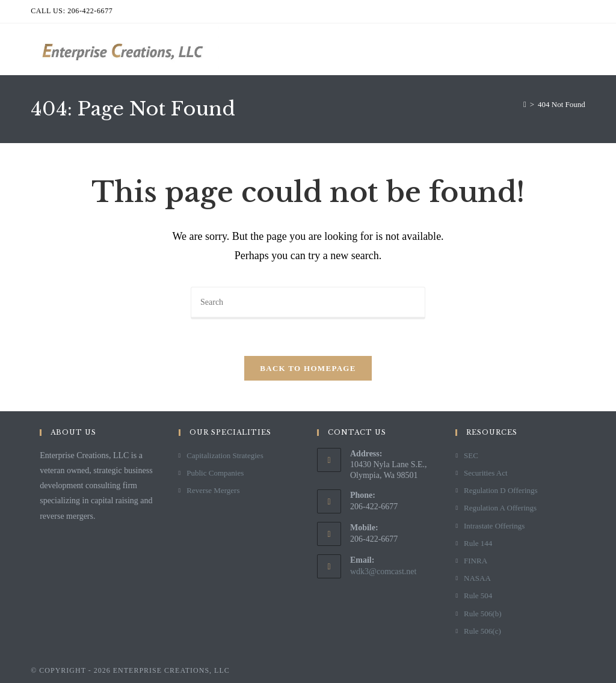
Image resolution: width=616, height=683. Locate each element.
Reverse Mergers (213, 490)
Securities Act (486, 473)
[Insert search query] (308, 303)
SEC (471, 455)
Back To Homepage (308, 368)
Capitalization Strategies (225, 455)
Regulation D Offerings (501, 490)
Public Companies (215, 473)
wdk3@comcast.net (383, 571)
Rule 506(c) (482, 631)
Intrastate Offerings (494, 526)
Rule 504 (478, 596)
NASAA (477, 578)
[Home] (525, 104)
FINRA (476, 561)
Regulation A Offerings (500, 508)
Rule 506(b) (482, 614)
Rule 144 (478, 543)
